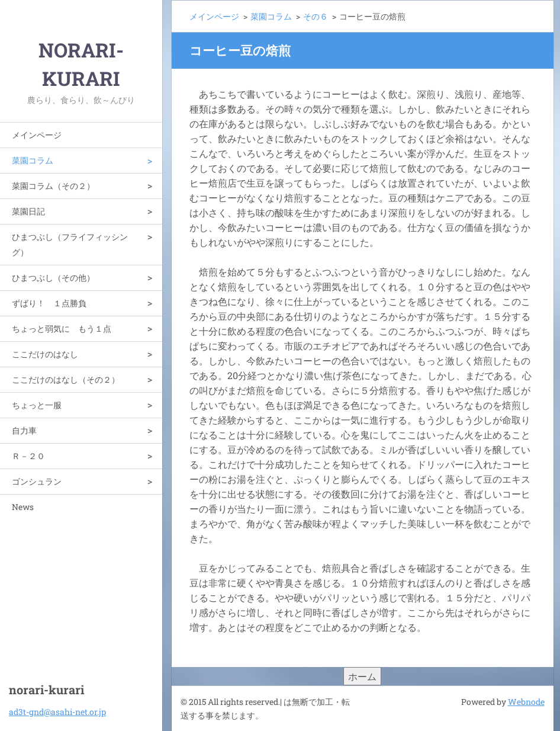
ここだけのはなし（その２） (66, 379)
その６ (316, 16)
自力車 (24, 430)
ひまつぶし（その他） (53, 278)
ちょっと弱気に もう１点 (62, 328)
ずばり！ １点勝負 (49, 303)
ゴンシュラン (37, 481)
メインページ (37, 135)
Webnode (526, 702)
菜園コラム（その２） (53, 186)
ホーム (362, 676)
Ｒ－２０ (28, 456)
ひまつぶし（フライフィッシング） (70, 244)
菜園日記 (28, 211)
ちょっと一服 (37, 405)
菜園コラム (33, 160)
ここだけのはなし (45, 354)
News (23, 507)
